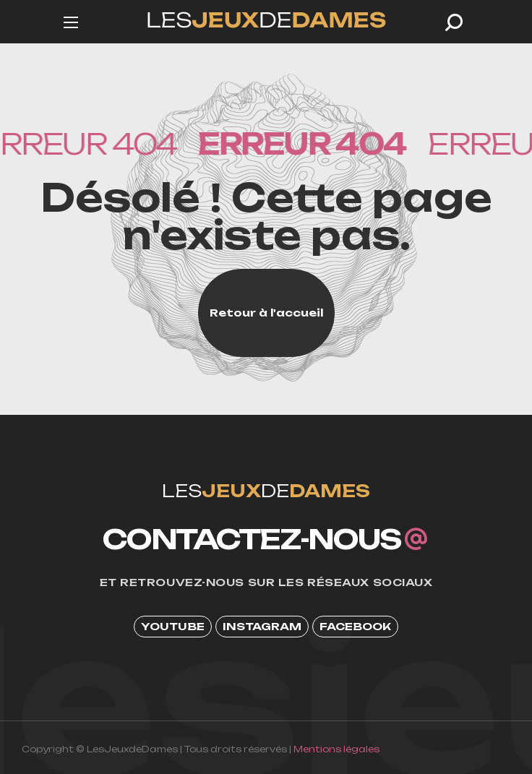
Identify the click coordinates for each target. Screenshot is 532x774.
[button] (454, 22)
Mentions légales (336, 749)
